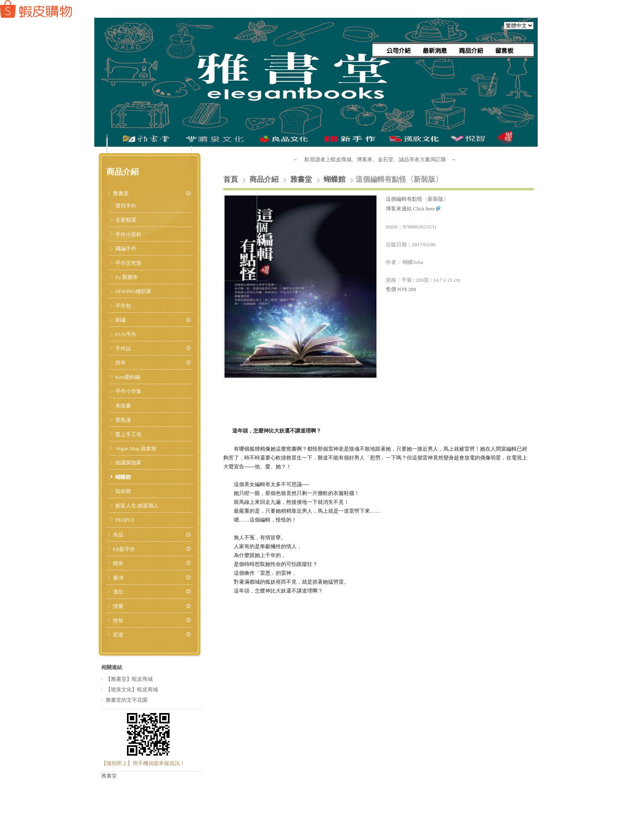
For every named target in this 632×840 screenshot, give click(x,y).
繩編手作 (126, 248)
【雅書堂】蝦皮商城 (129, 679)
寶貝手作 (126, 206)
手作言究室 (128, 263)
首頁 (231, 179)
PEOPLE (125, 520)
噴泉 (118, 563)
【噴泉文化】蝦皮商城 (132, 689)
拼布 (121, 363)
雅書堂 (121, 193)
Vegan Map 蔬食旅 (136, 448)
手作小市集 (128, 391)
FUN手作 (126, 334)
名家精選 (126, 220)
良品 (118, 535)
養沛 (118, 578)
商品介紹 (265, 179)
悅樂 (118, 606)
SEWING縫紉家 (133, 291)
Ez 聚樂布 (127, 277)
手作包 (123, 306)
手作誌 (123, 348)
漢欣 (118, 592)
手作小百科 (128, 234)
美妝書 (123, 406)
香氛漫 (123, 420)
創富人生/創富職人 (137, 506)
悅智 (118, 621)
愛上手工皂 (128, 434)
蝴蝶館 (123, 477)
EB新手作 (124, 549)
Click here (427, 209)
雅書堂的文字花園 (127, 700)
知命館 (123, 491)
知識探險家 (128, 463)
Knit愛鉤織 (128, 377)
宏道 (118, 635)
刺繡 (121, 320)
